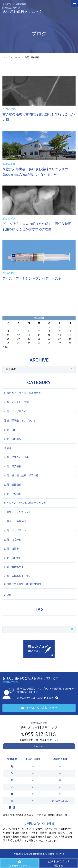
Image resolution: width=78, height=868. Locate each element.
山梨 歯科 (10, 430)
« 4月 (5, 347)
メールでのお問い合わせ (39, 708)
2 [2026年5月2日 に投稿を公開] (59, 327)
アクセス (54, 740)
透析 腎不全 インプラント (20, 421)
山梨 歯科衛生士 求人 (18, 576)
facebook (39, 746)
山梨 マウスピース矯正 (18, 402)
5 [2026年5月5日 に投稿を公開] (18, 331)
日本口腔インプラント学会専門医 (23, 393)
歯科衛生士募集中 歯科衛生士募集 (23, 584)
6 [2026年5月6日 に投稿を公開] (29, 331)
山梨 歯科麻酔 (13, 439)
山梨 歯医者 (11, 549)
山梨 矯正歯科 (13, 485)
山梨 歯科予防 (13, 558)
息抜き (8, 448)
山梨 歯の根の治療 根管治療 (21, 475)
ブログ (17, 57)
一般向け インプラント (18, 512)
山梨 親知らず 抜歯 (16, 457)
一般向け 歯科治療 (15, 521)
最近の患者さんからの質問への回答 (36, 698)
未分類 (8, 595)
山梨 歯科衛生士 (14, 567)
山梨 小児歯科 (13, 494)
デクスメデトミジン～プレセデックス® (32, 278)
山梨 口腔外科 (13, 540)
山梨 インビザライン (16, 411)
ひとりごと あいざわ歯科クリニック (25, 503)
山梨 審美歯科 (13, 466)
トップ (6, 57)
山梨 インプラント (15, 530)
